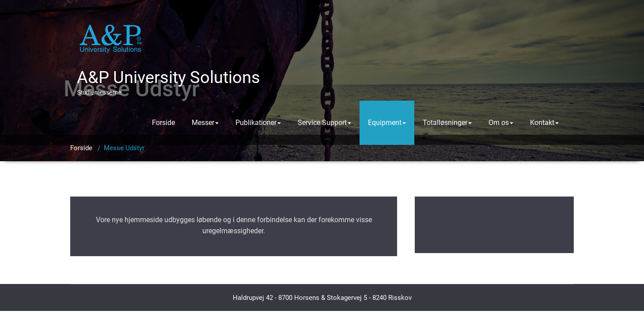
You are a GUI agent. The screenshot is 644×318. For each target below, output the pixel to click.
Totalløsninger (447, 123)
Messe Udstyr (124, 148)
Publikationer (258, 123)
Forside (163, 123)
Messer (205, 123)
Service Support (324, 123)
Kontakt (544, 123)
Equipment (387, 123)
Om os (501, 123)
